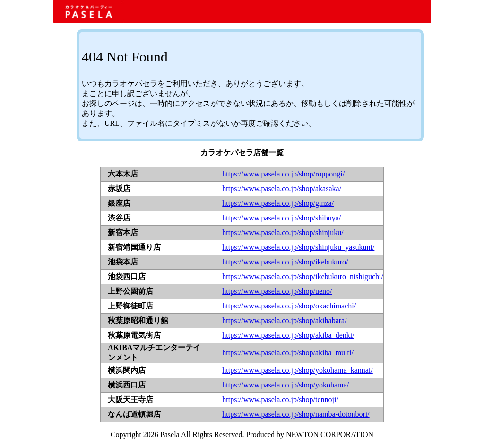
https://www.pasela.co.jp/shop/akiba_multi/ (288, 353)
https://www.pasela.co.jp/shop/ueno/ (277, 291)
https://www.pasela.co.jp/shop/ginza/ (278, 203)
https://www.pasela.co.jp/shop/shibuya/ (281, 218)
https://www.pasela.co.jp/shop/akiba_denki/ (288, 335)
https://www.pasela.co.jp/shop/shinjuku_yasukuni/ (298, 247)
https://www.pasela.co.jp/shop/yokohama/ (285, 385)
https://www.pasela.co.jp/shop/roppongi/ (283, 174)
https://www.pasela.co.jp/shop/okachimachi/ (289, 306)
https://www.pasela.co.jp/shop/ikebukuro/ (285, 262)
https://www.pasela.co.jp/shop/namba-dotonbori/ (296, 414)
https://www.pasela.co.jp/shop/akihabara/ (284, 321)
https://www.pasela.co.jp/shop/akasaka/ (282, 189)
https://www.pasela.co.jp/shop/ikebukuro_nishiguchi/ (303, 277)
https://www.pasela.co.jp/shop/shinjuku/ (283, 233)
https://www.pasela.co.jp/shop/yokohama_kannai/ (297, 370)
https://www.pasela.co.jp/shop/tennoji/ (280, 400)
